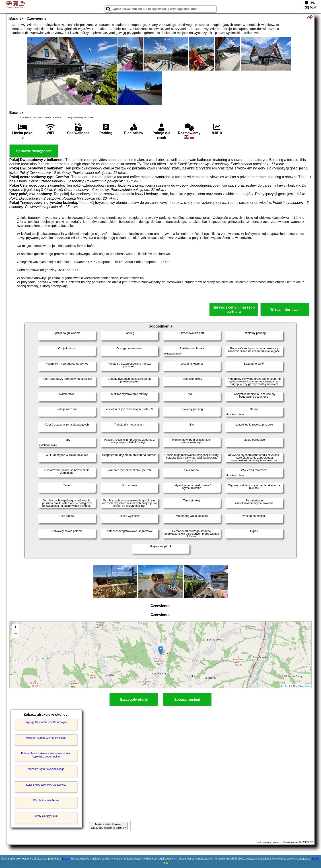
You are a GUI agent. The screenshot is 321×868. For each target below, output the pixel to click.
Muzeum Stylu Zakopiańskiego (46, 769)
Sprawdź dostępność (34, 151)
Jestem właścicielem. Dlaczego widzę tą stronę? (108, 826)
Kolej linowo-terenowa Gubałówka (46, 785)
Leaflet (285, 686)
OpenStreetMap (302, 686)
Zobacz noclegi (187, 700)
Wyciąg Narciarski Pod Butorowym (46, 722)
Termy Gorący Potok (46, 816)
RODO (316, 859)
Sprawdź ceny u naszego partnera (234, 309)
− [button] (16, 634)
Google (65, 859)
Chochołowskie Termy (46, 800)
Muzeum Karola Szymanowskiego (46, 738)
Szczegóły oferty (134, 700)
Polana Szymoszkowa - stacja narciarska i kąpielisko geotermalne (46, 755)
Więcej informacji (285, 310)
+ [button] (16, 628)
